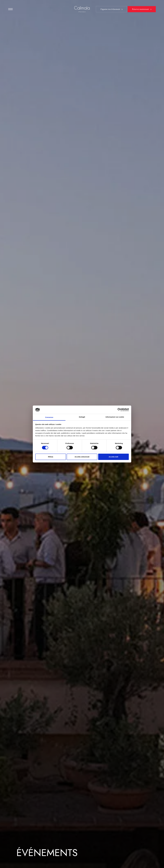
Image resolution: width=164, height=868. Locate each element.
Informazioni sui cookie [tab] (115, 417)
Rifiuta (51, 457)
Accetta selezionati (82, 457)
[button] (10, 9)
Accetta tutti (113, 457)
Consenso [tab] (49, 417)
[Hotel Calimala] (82, 9)
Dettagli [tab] (82, 417)
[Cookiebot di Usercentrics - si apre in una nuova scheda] (119, 410)
